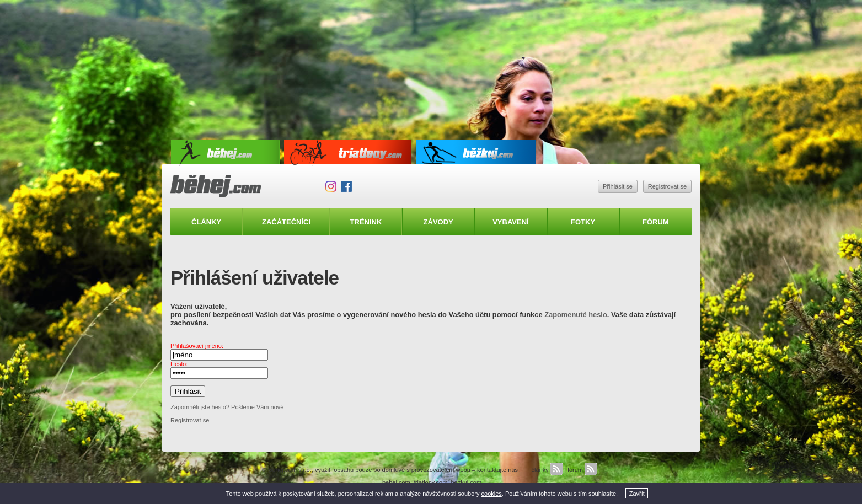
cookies (492, 494)
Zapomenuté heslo (576, 315)
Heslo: (179, 364)
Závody (438, 222)
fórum (582, 470)
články (547, 470)
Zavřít (637, 494)
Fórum (656, 222)
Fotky (583, 222)
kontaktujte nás (497, 470)
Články (206, 222)
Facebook (346, 186)
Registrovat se (667, 186)
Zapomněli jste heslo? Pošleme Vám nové (227, 407)
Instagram (331, 186)
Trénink (366, 222)
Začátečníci (286, 222)
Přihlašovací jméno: (197, 346)
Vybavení (511, 222)
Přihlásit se (618, 186)
